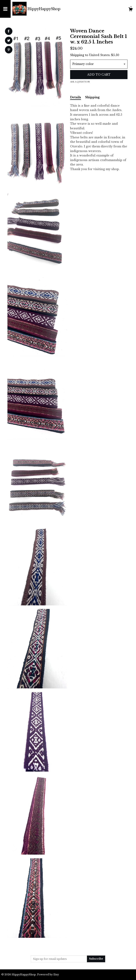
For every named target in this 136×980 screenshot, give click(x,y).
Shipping (92, 97)
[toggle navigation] (5, 9)
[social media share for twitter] (9, 41)
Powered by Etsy (48, 975)
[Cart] (131, 10)
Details (76, 97)
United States (99, 55)
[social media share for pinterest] (9, 50)
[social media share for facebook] (8, 31)
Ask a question (80, 82)
